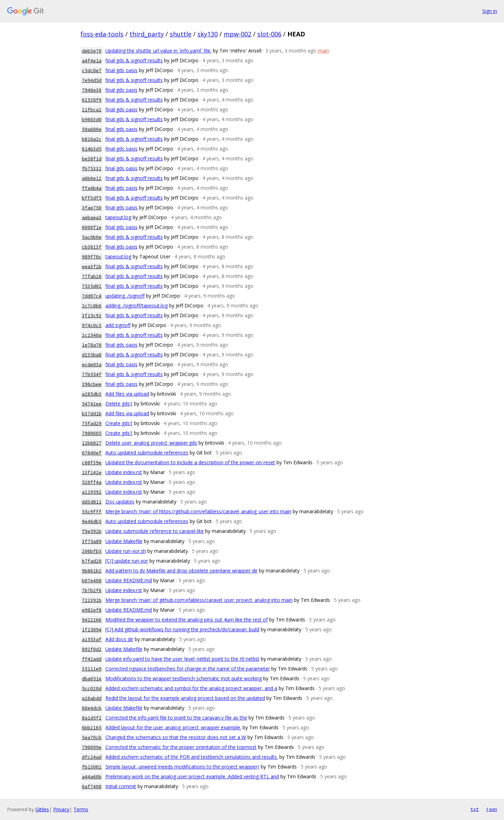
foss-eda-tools (102, 34)
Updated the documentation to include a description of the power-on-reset (190, 462)
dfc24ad (92, 757)
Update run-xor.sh (126, 551)
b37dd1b (92, 414)
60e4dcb (92, 708)
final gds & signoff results (134, 60)
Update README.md (129, 580)
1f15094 (92, 630)
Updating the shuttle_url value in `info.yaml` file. (158, 51)
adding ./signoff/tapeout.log (136, 305)
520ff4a (92, 482)
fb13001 (92, 767)
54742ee (92, 404)
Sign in (490, 11)
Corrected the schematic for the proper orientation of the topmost (181, 747)
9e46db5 (92, 522)
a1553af (92, 640)
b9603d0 (92, 120)
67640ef (92, 453)
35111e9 (92, 669)
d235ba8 (92, 355)
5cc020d (92, 689)
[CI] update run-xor (127, 561)
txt (475, 809)
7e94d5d (92, 80)
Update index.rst (124, 472)
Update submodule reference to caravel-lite (155, 531)
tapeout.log (118, 217)
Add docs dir (119, 639)
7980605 (92, 433)
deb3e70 (92, 51)
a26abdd (92, 698)
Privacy (61, 809)
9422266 (92, 620)
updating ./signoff (125, 296)
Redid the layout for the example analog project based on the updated (185, 698)
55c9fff (92, 512)
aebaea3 (92, 218)
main (323, 51)
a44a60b (92, 777)
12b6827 (92, 443)
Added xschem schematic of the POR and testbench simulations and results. (192, 757)
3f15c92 (92, 316)
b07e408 (92, 581)
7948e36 (92, 90)
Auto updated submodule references (147, 453)
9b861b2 (92, 571)
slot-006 (269, 34)
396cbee (92, 384)
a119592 (92, 492)
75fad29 (92, 423)
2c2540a (92, 335)
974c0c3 (92, 325)
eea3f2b (92, 267)
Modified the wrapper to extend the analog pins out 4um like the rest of (187, 620)
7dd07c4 (92, 296)
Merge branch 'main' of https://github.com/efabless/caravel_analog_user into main (198, 511)
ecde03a (92, 365)
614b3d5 (92, 149)
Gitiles (42, 809)
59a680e (92, 129)
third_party (147, 34)
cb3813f (92, 247)
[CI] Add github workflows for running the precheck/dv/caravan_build (182, 629)
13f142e (92, 472)
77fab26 (92, 276)
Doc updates (120, 502)
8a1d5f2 (92, 718)
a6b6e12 (92, 178)
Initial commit (121, 786)
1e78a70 (92, 345)
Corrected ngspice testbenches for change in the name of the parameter (188, 669)
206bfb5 (92, 551)
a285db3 (92, 394)
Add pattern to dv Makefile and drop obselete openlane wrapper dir (181, 571)
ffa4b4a (92, 188)
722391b (92, 600)
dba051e (92, 679)
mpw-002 (237, 34)
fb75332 (92, 169)
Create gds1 (119, 423)
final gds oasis (121, 70)
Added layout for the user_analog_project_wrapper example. (173, 727)
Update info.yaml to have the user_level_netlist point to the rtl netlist (182, 659)
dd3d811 (92, 502)
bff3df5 (92, 198)
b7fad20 (92, 561)
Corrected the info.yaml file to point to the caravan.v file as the (176, 718)
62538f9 (92, 100)
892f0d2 (92, 649)
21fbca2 (92, 110)
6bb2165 (92, 728)
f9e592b (92, 531)
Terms (81, 809)
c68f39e (92, 463)
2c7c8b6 (92, 306)
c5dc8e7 (92, 71)
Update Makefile (124, 541)
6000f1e (92, 227)
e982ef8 (92, 610)
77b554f (92, 374)
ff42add (92, 659)
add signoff (118, 325)
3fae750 (92, 208)
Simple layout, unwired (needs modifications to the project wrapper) (182, 767)
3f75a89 (92, 541)
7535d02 (92, 286)
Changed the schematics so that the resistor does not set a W (176, 737)
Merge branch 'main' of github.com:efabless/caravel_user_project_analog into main (199, 600)
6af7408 (92, 787)
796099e (92, 747)
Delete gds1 (119, 404)
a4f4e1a (92, 61)
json (491, 809)
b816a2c (92, 139)
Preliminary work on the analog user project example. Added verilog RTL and (192, 776)
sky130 (208, 34)
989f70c (92, 257)
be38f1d (92, 159)
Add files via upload (127, 394)
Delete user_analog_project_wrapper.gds (151, 443)
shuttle (181, 34)
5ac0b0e (92, 237)
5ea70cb (92, 738)
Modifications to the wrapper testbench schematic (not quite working (184, 678)
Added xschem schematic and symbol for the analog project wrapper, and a (191, 688)
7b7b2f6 (92, 590)
